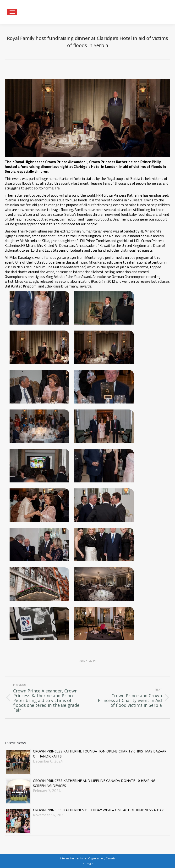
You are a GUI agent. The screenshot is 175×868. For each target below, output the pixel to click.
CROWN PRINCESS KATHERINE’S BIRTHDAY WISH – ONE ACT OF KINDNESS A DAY (98, 810)
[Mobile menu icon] (12, 12)
